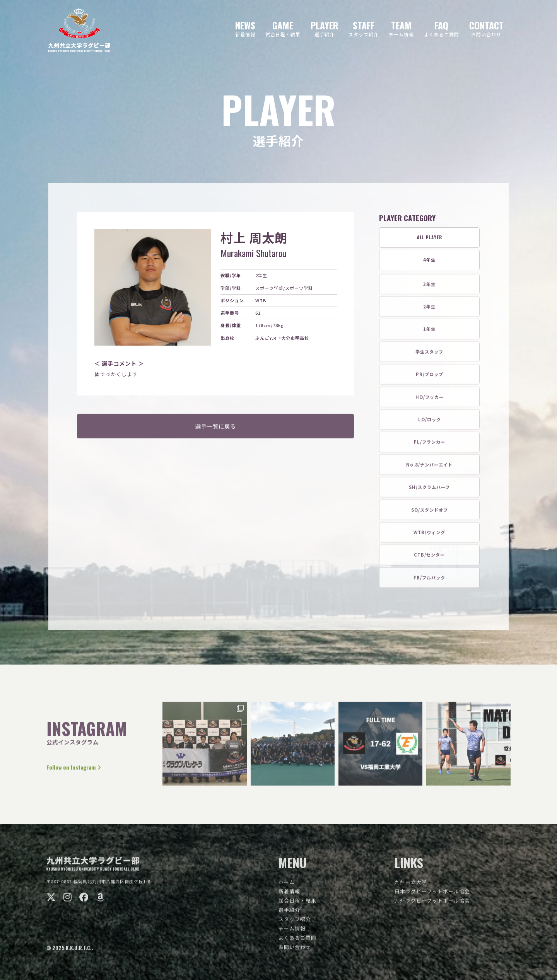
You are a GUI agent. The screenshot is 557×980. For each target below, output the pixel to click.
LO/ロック (430, 423)
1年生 (429, 332)
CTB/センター (429, 558)
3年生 (429, 288)
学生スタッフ (429, 355)
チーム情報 (292, 932)
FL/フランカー (430, 445)
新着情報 (289, 895)
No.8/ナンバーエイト (429, 468)
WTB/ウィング (429, 536)
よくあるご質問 (297, 941)
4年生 (429, 260)
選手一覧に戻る (216, 430)
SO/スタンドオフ (430, 513)
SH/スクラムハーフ (429, 491)
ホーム (287, 885)
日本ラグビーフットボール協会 (432, 895)
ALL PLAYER (430, 238)
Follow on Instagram (79, 771)
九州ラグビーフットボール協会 (432, 904)
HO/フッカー (430, 401)
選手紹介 (289, 913)
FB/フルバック (429, 581)
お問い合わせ (295, 950)
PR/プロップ (430, 378)
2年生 (429, 310)
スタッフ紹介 (295, 923)
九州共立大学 (411, 885)
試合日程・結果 (297, 904)
